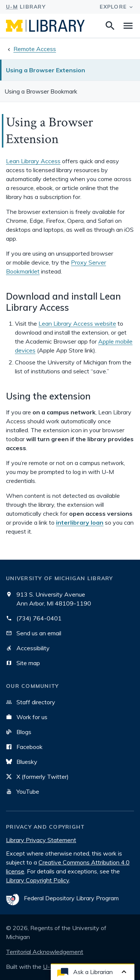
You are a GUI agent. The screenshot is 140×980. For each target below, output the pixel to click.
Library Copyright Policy (38, 880)
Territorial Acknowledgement (45, 952)
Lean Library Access (33, 161)
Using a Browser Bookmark (41, 91)
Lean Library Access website (77, 323)
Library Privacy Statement (41, 840)
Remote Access (35, 49)
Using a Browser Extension (46, 70)
